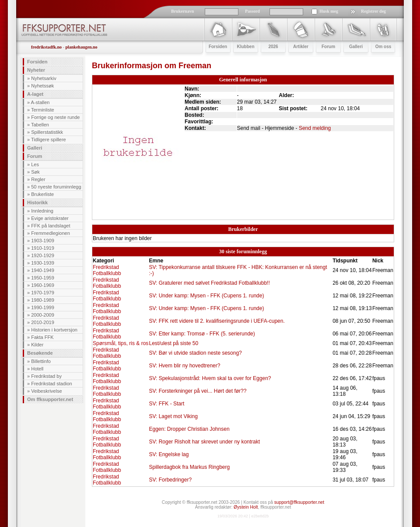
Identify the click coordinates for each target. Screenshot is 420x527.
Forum (35, 156)
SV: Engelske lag (169, 454)
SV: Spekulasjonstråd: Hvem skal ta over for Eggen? (210, 378)
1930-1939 (43, 263)
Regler (38, 179)
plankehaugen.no (81, 47)
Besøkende (40, 353)
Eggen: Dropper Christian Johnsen (189, 429)
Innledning (42, 211)
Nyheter (36, 70)
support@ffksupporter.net (299, 502)
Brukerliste (42, 194)
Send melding (315, 128)
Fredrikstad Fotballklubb (107, 270)
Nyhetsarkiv (44, 78)
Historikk (37, 202)
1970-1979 (43, 293)
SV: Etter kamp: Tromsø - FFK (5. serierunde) (202, 334)
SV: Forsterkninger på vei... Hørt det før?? (198, 391)
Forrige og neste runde (55, 117)
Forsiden (37, 62)
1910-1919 (43, 248)
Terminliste (43, 110)
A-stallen (40, 102)
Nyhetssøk (42, 86)
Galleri (35, 148)
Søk (35, 172)
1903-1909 (43, 241)
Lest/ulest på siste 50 (173, 343)
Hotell (37, 369)
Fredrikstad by (46, 376)
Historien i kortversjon (54, 330)
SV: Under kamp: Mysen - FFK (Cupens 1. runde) (206, 296)
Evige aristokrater (50, 218)
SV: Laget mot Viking (173, 416)
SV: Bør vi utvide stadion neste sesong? (195, 353)
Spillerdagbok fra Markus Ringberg (189, 467)
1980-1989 (43, 300)
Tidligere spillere (49, 140)
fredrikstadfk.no (46, 47)
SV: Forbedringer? (170, 480)
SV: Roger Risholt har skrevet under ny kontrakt (204, 442)
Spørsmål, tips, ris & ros (121, 343)
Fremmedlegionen (51, 233)
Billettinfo (41, 361)
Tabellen (40, 125)
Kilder (37, 345)
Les (35, 164)
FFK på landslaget (51, 226)
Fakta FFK (42, 337)
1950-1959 (43, 278)
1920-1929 (43, 255)
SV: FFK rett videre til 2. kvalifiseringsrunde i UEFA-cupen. (217, 321)
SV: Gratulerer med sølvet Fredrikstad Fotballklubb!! (209, 283)
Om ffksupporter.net (50, 399)
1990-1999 (43, 307)
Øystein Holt (246, 507)
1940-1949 (43, 270)
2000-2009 (43, 315)
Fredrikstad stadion (52, 384)
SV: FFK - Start (166, 404)
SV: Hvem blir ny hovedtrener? (184, 366)
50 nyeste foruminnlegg (56, 187)
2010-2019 (43, 322)
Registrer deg (373, 11)
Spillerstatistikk (47, 132)
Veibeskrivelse (46, 391)
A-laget (35, 94)
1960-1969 (43, 285)
